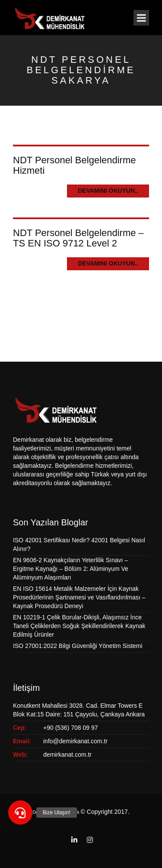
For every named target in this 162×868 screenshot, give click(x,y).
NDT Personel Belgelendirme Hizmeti (75, 165)
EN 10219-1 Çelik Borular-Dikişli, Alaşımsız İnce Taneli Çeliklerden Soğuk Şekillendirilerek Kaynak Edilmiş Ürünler (79, 626)
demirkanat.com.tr (67, 755)
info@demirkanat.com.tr (75, 741)
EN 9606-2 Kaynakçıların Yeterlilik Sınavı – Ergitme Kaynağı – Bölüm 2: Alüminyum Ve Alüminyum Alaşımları (71, 569)
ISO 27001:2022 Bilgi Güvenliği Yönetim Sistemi (78, 646)
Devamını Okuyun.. (108, 191)
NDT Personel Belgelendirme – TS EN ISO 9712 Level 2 (78, 238)
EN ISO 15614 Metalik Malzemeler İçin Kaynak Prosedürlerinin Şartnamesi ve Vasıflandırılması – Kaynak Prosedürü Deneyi (79, 597)
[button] (20, 813)
